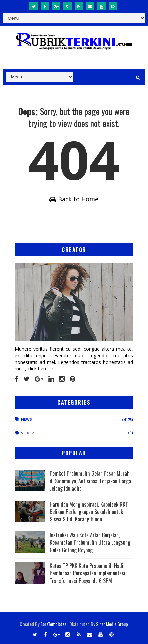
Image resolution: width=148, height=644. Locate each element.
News (26, 419)
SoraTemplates (53, 624)
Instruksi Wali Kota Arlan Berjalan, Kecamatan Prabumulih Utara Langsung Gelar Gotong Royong (90, 542)
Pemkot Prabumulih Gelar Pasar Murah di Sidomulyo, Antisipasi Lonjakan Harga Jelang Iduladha (90, 481)
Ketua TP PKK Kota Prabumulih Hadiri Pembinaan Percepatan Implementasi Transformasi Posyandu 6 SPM (88, 573)
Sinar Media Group (112, 624)
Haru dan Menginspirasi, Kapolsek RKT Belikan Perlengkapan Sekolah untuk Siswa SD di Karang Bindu (89, 512)
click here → (41, 368)
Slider (27, 433)
